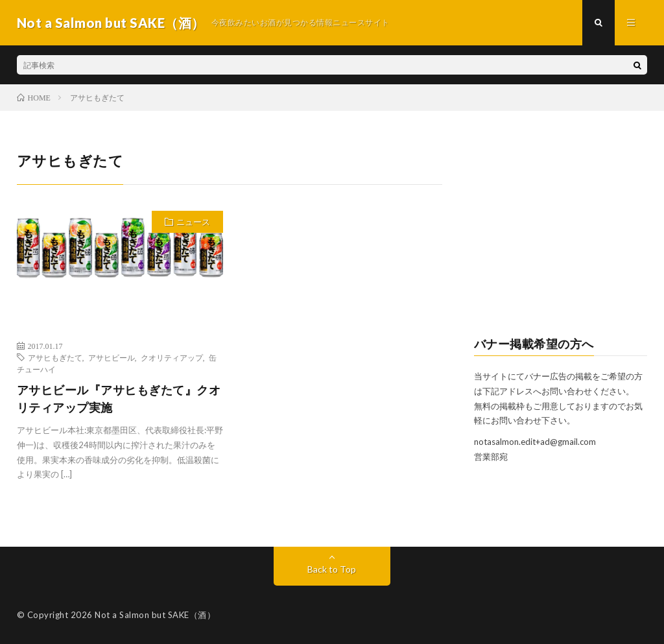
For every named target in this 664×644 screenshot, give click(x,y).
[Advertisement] (561, 231)
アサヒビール (112, 357)
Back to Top (332, 569)
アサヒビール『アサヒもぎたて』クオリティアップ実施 (119, 399)
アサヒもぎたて (55, 357)
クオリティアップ (172, 357)
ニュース (193, 222)
